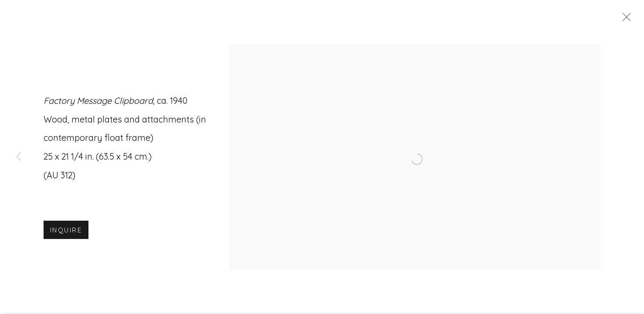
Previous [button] (19, 157)
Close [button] (624, 20)
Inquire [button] (66, 231)
